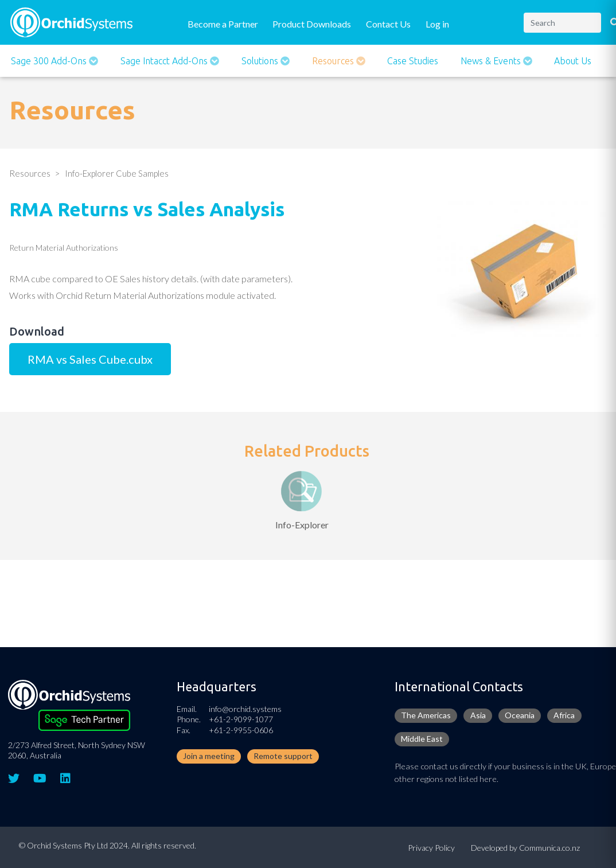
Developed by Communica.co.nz (525, 848)
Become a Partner (223, 24)
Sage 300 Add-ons (50, 61)
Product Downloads (312, 24)
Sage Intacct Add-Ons (165, 61)
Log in (437, 24)
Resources (334, 61)
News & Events (492, 61)
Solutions (261, 61)
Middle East (422, 739)
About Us (573, 61)
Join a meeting (209, 756)
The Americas (426, 715)
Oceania (520, 715)
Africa (564, 715)
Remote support (283, 756)
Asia (478, 715)
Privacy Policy (431, 848)
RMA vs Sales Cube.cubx (90, 359)
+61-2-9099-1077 (241, 719)
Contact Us (388, 24)
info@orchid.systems (245, 709)
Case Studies (413, 61)
